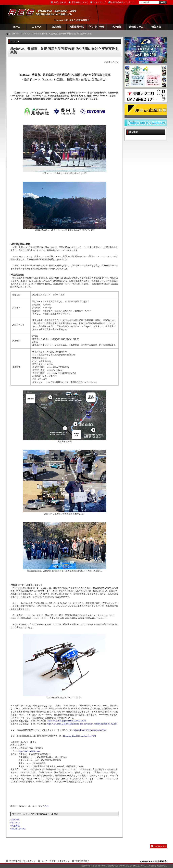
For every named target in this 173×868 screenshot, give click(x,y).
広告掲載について (80, 2)
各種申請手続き (82, 861)
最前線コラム (136, 27)
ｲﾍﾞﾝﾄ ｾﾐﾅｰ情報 (97, 27)
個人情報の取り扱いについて (22, 861)
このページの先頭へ (158, 846)
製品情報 (57, 27)
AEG (44, 14)
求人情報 (116, 27)
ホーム (17, 27)
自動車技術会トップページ (123, 2)
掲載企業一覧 (77, 27)
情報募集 (156, 27)
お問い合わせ (60, 2)
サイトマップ (100, 2)
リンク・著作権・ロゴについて (55, 861)
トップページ (14, 34)
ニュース (37, 27)
